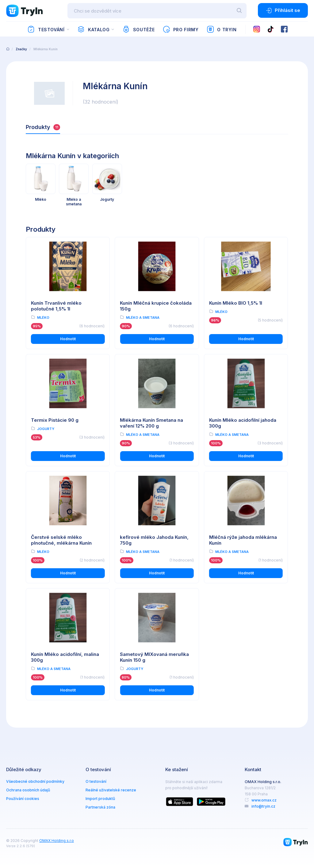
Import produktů (100, 799)
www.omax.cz (264, 800)
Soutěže (138, 29)
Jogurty (46, 429)
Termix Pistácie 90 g (55, 420)
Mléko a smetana (143, 318)
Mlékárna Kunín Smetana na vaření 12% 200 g (151, 423)
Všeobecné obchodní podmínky (35, 781)
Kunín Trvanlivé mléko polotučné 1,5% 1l (56, 306)
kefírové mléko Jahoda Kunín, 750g (154, 540)
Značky (21, 49)
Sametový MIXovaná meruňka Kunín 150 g (154, 657)
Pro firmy (180, 29)
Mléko (43, 318)
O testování (96, 781)
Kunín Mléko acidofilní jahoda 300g (243, 423)
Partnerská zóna (100, 807)
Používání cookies (23, 799)
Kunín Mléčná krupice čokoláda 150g (156, 306)
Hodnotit (68, 339)
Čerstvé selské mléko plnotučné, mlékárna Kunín (61, 540)
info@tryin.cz (263, 806)
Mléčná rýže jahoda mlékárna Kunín (243, 540)
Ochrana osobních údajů (28, 790)
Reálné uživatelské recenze (111, 790)
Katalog (93, 29)
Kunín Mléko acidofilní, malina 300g (65, 657)
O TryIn (222, 29)
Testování (46, 29)
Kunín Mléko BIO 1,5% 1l (236, 303)
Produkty (43, 127)
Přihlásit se (283, 10)
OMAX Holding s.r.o (57, 841)
